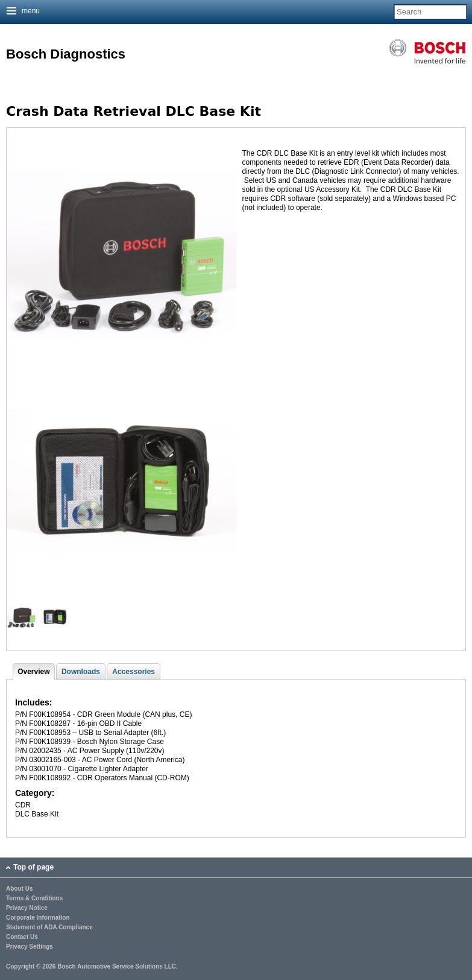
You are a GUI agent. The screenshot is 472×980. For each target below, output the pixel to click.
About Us (19, 889)
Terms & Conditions (34, 899)
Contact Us (22, 937)
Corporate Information (38, 918)
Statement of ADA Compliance (49, 927)
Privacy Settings (30, 947)
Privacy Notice (27, 908)
